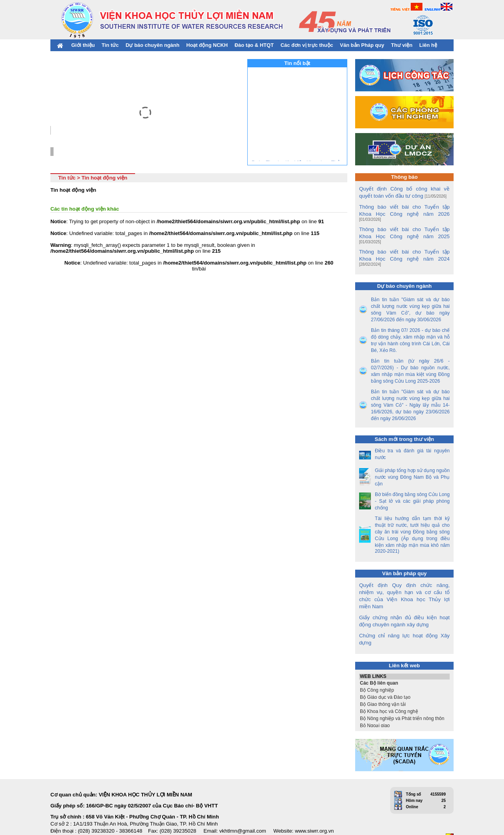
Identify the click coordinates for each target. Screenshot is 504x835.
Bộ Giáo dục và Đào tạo (404, 677)
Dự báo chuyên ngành (153, 45)
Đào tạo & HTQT (254, 45)
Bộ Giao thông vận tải (404, 684)
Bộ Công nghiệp (404, 670)
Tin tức (110, 45)
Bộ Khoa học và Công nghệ (404, 691)
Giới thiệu (83, 45)
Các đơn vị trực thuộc (307, 45)
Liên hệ (428, 45)
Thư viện (402, 45)
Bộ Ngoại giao (404, 705)
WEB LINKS (404, 656)
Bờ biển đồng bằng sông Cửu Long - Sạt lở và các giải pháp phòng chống (412, 488)
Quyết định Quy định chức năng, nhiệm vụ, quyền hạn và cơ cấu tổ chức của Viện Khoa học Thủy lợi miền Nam (404, 579)
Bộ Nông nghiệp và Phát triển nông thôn (404, 698)
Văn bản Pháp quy (362, 45)
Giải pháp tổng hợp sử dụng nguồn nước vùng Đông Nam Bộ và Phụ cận (412, 464)
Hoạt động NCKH (207, 45)
